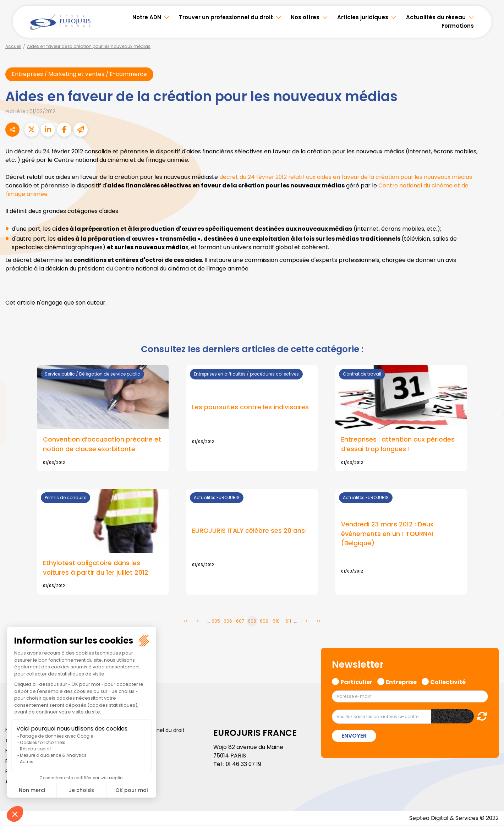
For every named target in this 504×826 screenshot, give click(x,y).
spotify (490, 442)
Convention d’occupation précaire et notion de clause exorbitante (102, 445)
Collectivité (448, 682)
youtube (490, 413)
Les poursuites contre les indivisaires (250, 408)
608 (252, 622)
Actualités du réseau (436, 17)
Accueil (13, 46)
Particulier (356, 682)
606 (228, 622)
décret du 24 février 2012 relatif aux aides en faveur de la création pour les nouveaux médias (347, 177)
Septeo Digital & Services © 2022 (454, 819)
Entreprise (401, 682)
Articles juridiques (363, 17)
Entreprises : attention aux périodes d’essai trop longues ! (398, 445)
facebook (490, 371)
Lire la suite (252, 542)
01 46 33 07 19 (244, 765)
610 (276, 622)
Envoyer (354, 736)
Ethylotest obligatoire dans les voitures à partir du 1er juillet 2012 (96, 568)
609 (264, 622)
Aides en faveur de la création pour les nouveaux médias (89, 46)
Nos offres (305, 17)
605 (216, 622)
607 (240, 622)
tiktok (490, 456)
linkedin (490, 399)
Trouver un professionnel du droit (226, 17)
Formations (458, 26)
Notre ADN (147, 17)
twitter (490, 385)
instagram (490, 427)
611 (288, 622)
